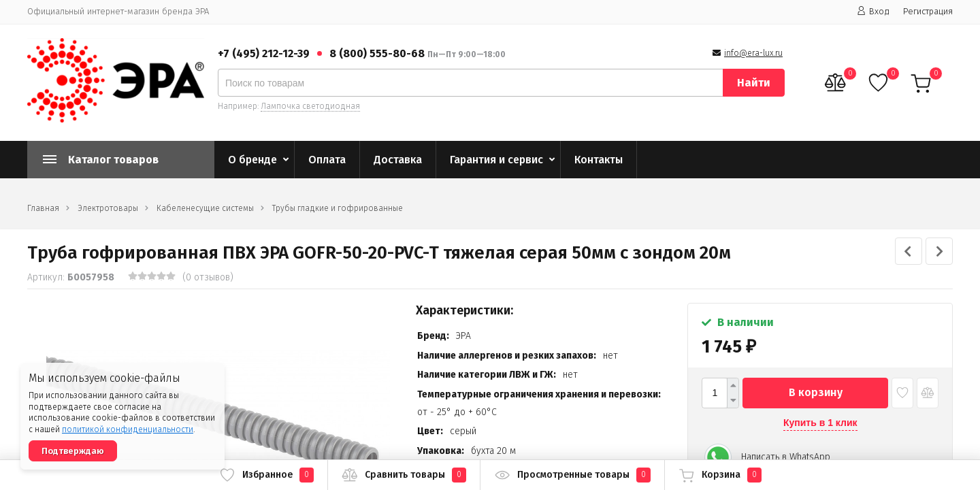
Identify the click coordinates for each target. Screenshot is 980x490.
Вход (873, 11)
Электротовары (108, 208)
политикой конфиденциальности (128, 429)
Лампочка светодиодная (310, 106)
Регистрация (928, 11)
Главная (43, 208)
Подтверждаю (73, 451)
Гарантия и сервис (496, 160)
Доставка (398, 160)
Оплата (327, 160)
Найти (754, 83)
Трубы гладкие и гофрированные (338, 208)
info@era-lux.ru (753, 53)
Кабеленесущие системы (205, 208)
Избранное (266, 475)
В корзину (816, 392)
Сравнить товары (404, 475)
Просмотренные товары (572, 475)
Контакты (599, 160)
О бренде (252, 160)
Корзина (720, 475)
